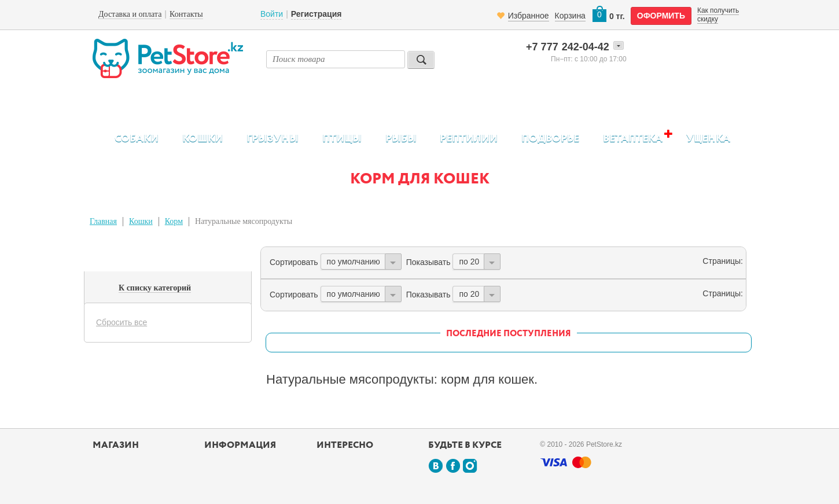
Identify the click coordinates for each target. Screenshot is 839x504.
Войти (272, 14)
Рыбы (401, 139)
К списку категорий (155, 288)
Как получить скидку (718, 14)
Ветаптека (633, 139)
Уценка (708, 139)
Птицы (342, 139)
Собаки (137, 139)
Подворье (550, 139)
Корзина (570, 16)
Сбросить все (122, 322)
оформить (661, 16)
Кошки (203, 139)
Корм (174, 221)
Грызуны (273, 139)
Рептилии (469, 139)
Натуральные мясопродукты (244, 221)
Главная (103, 221)
